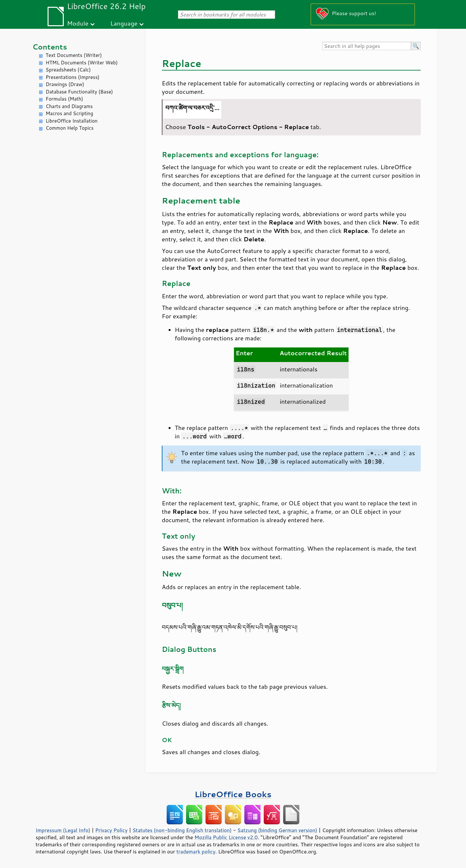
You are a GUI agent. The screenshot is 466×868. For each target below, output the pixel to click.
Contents (50, 47)
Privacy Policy (111, 830)
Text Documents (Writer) (74, 55)
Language (124, 23)
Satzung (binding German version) (277, 830)
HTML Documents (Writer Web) (82, 63)
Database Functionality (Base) (79, 92)
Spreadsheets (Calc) (68, 70)
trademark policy (196, 852)
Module (78, 23)
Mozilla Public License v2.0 (226, 837)
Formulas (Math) (64, 99)
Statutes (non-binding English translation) (182, 830)
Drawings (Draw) (65, 84)
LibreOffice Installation (72, 121)
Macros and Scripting (69, 113)
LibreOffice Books (233, 794)
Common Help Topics (70, 128)
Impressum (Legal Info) (63, 830)
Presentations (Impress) (72, 77)
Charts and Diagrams (69, 106)
